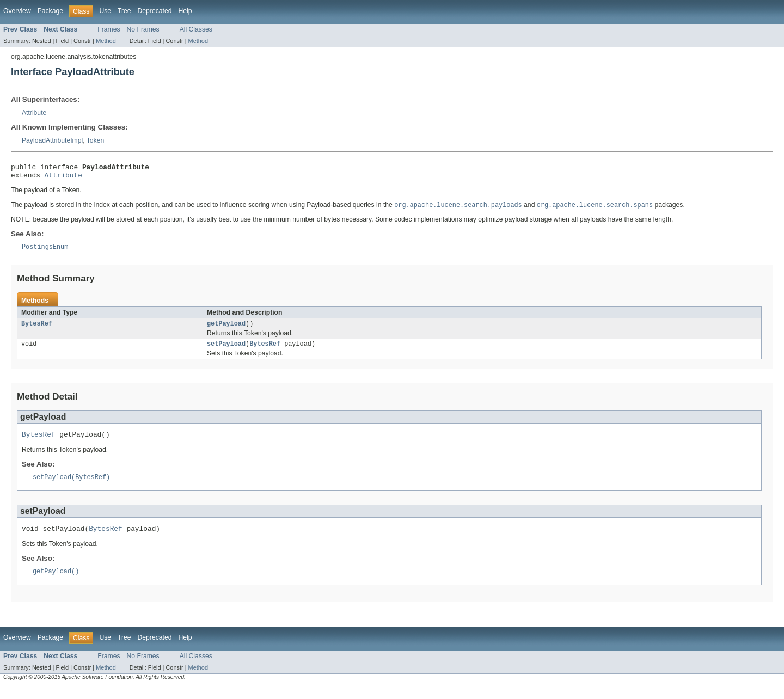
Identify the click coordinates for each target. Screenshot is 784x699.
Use (105, 11)
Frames (109, 29)
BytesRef (37, 329)
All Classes (196, 29)
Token (95, 140)
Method (106, 41)
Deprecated (155, 11)
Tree (124, 11)
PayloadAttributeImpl (52, 140)
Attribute (34, 113)
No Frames (143, 29)
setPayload (226, 351)
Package (50, 11)
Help (185, 11)
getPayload (226, 329)
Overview (17, 11)
